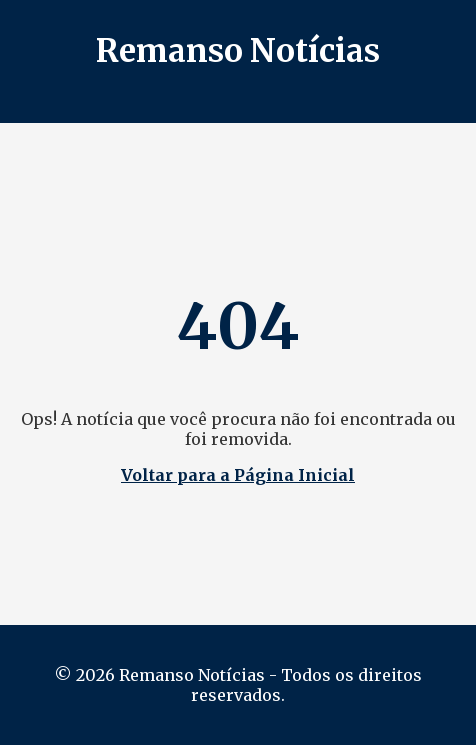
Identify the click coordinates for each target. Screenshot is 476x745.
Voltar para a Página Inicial (238, 475)
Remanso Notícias (238, 51)
